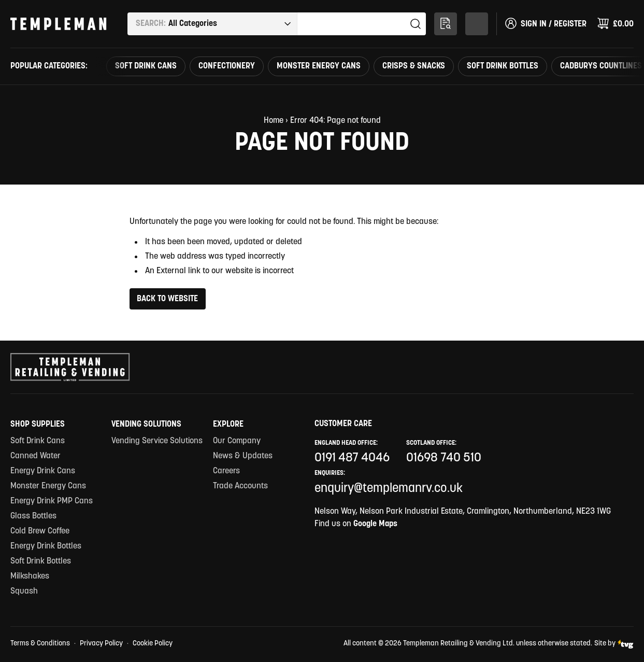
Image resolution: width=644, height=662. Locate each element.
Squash (24, 591)
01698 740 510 (444, 458)
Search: (151, 24)
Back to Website (167, 299)
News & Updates (243, 456)
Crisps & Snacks (414, 66)
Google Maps (375, 524)
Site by (614, 644)
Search (416, 24)
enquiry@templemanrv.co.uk (389, 489)
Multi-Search (448, 22)
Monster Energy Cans (319, 66)
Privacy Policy (101, 644)
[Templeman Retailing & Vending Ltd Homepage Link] (59, 24)
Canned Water (35, 456)
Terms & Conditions (40, 644)
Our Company (237, 441)
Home (274, 121)
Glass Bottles (33, 516)
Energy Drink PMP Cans (52, 501)
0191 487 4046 (352, 458)
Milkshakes (30, 576)
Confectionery (227, 66)
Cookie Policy (153, 644)
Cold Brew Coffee (40, 531)
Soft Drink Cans (146, 66)
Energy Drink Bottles (46, 546)
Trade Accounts (240, 486)
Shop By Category (479, 22)
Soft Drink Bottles (503, 66)
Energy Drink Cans (43, 471)
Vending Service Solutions (157, 441)
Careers (226, 471)
